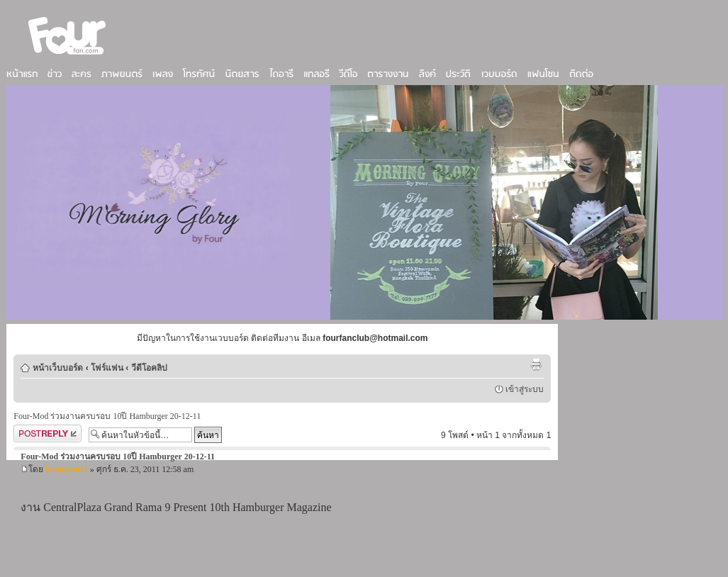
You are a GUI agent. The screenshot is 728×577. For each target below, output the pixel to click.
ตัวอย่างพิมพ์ (536, 364)
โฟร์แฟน (107, 368)
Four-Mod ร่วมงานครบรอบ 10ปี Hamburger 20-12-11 (107, 416)
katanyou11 (66, 469)
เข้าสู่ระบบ (525, 389)
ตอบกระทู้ (47, 433)
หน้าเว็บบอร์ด (58, 368)
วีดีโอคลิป (149, 368)
